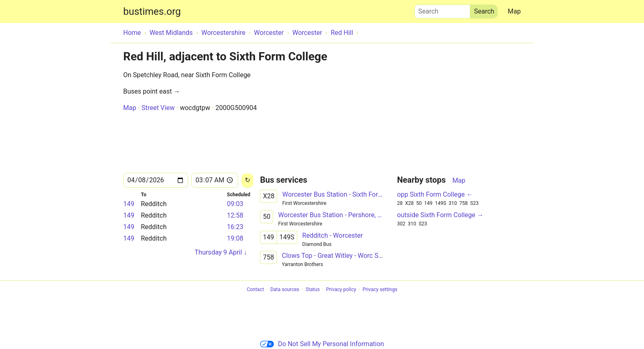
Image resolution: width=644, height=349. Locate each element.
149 (129, 204)
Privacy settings (380, 289)
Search (442, 9)
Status (313, 289)
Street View (158, 108)
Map (514, 11)
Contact (255, 289)
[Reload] (247, 180)
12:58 (235, 215)
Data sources (285, 289)
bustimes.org (152, 11)
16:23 (235, 227)
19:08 (235, 238)
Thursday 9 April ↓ (221, 252)
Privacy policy (341, 289)
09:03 (235, 204)
